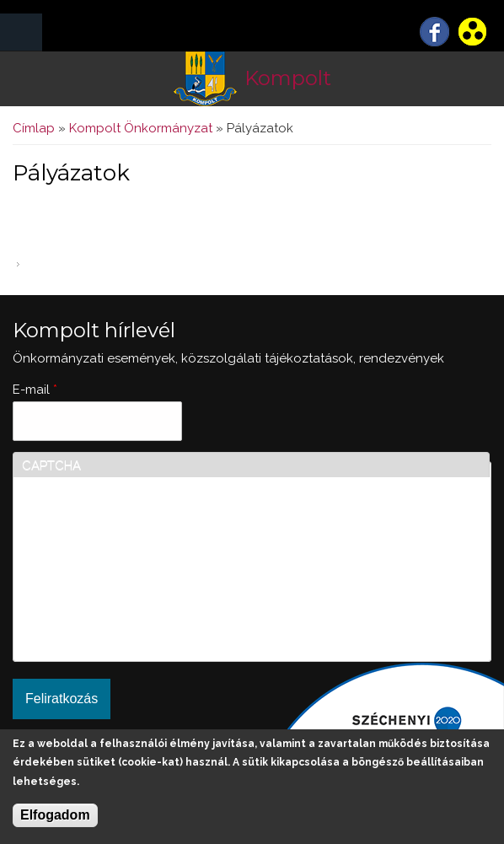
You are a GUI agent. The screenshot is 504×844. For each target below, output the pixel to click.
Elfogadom (55, 815)
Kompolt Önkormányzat (141, 128)
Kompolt (288, 78)
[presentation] (91, 592)
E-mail (35, 390)
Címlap (34, 128)
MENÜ (21, 32)
